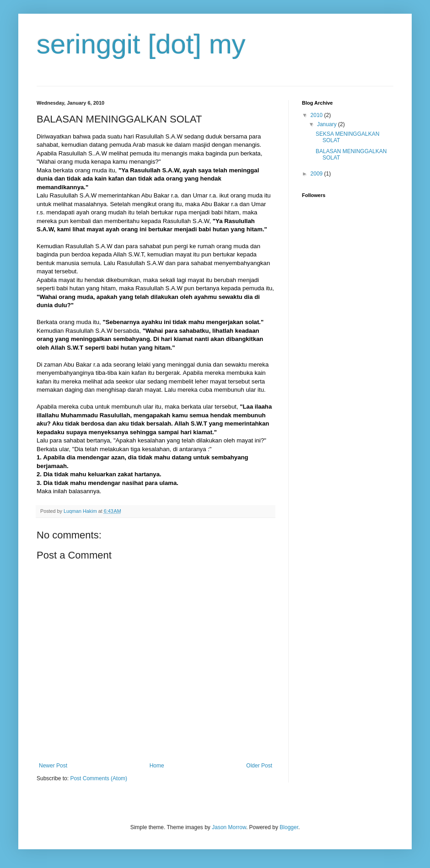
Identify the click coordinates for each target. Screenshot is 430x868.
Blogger (289, 827)
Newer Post (53, 766)
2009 (317, 174)
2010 (317, 115)
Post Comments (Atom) (99, 778)
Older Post (259, 766)
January (328, 124)
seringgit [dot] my (141, 44)
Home (157, 766)
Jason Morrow (229, 827)
